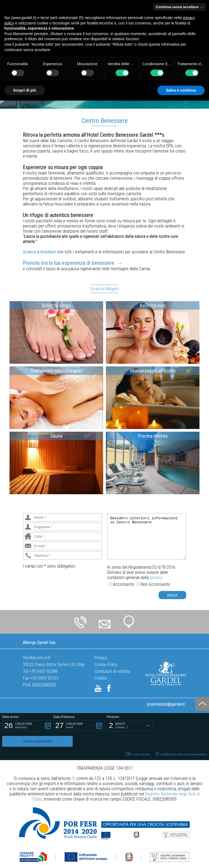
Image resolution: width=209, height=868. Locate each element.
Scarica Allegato (105, 289)
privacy (156, 578)
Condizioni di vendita (112, 671)
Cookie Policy (106, 665)
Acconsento (124, 584)
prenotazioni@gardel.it (166, 704)
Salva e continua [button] (181, 90)
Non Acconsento (156, 584)
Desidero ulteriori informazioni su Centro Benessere (147, 536)
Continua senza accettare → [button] (179, 7)
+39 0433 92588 (43, 671)
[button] (28, 726)
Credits (101, 678)
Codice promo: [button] (138, 738)
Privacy (101, 658)
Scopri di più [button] (25, 90)
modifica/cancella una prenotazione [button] (181, 738)
